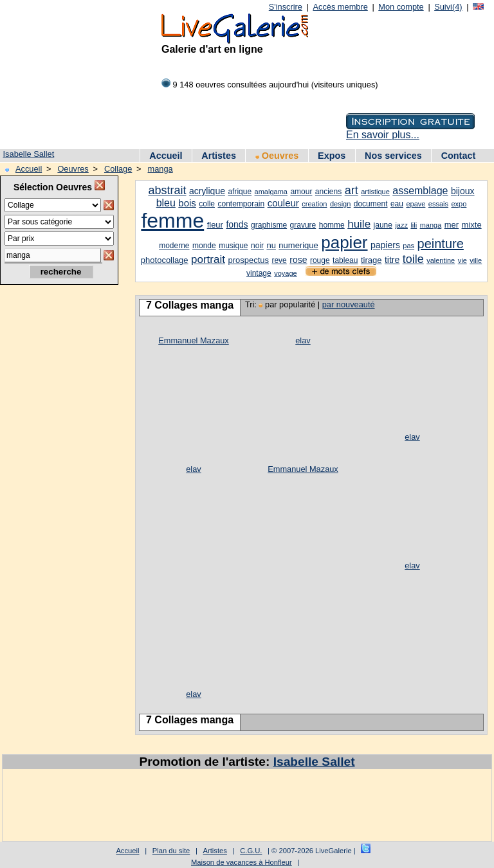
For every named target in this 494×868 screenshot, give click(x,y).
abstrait (167, 190)
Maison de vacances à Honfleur (242, 862)
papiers (385, 245)
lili (414, 225)
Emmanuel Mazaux (194, 340)
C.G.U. (251, 851)
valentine (441, 260)
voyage (285, 273)
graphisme (269, 225)
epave (416, 204)
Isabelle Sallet (29, 154)
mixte (472, 225)
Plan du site (171, 851)
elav (303, 340)
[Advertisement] (58, 497)
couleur (283, 203)
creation (314, 204)
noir (257, 246)
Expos (332, 156)
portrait (208, 259)
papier (344, 242)
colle (207, 204)
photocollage (165, 260)
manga (160, 169)
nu (271, 245)
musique (233, 246)
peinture (441, 244)
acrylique (207, 191)
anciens (328, 192)
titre (392, 260)
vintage (259, 273)
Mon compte (401, 7)
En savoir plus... (383, 135)
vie (462, 260)
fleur (215, 225)
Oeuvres (277, 156)
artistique (375, 192)
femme (172, 221)
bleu (166, 203)
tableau (345, 260)
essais (438, 204)
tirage (371, 260)
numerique (298, 245)
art (352, 190)
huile (359, 224)
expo (459, 204)
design (340, 204)
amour (301, 192)
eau (397, 204)
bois (187, 203)
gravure (303, 225)
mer (452, 225)
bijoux (463, 191)
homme (332, 225)
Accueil (166, 156)
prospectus (248, 260)
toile (413, 259)
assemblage (420, 191)
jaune (383, 225)
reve (279, 260)
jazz (401, 225)
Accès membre (340, 7)
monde (204, 246)
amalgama (271, 192)
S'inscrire (286, 7)
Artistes (219, 156)
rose (298, 260)
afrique (240, 192)
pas (408, 246)
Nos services (393, 156)
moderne (174, 246)
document (371, 204)
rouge (320, 260)
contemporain (241, 204)
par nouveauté (349, 304)
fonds (237, 224)
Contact (459, 156)
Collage (118, 169)
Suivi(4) (448, 7)
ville (476, 260)
